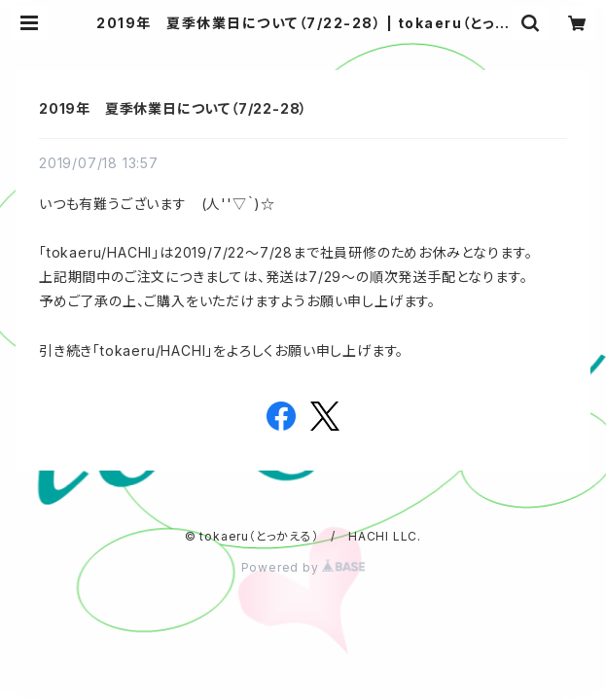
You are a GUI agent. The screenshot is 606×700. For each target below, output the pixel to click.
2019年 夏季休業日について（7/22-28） (173, 108)
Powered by (303, 567)
